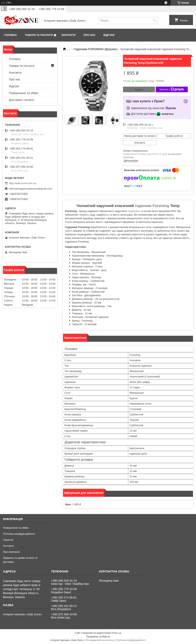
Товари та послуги (39, 35)
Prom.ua (117, 633)
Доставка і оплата (21, 100)
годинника (134, 211)
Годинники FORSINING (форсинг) (96, 49)
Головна (10, 35)
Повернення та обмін (24, 93)
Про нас (89, 35)
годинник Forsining (152, 206)
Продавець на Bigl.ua (98, 637)
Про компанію (11, 552)
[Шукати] (154, 21)
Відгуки (109, 35)
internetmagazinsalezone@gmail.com (30, 189)
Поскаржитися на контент (100, 640)
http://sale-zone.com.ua (22, 183)
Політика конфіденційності (19, 534)
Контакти (69, 35)
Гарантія (8, 540)
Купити (139, 90)
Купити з (172, 89)
